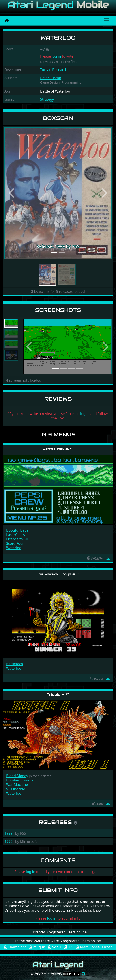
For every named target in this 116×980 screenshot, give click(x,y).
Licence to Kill (17, 539)
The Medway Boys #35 (58, 574)
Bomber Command (22, 780)
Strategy (47, 99)
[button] (12, 193)
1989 (8, 833)
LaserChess (16, 535)
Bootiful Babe (17, 530)
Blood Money (17, 776)
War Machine (17, 785)
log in (56, 56)
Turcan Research (54, 70)
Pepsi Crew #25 (58, 449)
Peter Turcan (51, 78)
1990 (8, 842)
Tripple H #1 (58, 695)
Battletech (15, 664)
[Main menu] (107, 20)
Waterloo (14, 548)
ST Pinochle (16, 789)
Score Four (15, 543)
